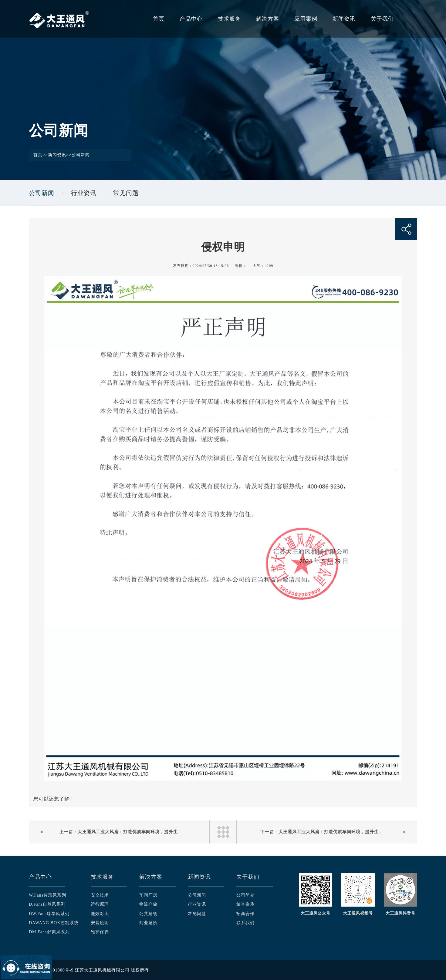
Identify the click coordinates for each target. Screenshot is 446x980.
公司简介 (245, 895)
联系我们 (245, 923)
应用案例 (306, 19)
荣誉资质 (245, 904)
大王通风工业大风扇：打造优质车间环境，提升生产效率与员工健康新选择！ (155, 832)
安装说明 (100, 923)
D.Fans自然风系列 (47, 904)
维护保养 (100, 932)
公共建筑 (148, 914)
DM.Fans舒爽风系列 (49, 932)
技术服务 (229, 19)
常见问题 (126, 193)
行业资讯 (84, 193)
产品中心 (191, 19)
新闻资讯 (344, 19)
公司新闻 (81, 155)
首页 (159, 19)
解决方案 (268, 19)
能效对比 (100, 914)
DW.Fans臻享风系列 (49, 914)
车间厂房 (148, 895)
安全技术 (100, 895)
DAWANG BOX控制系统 (54, 923)
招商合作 (245, 914)
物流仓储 (148, 904)
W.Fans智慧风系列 (47, 895)
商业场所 (148, 923)
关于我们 (382, 19)
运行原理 (100, 904)
